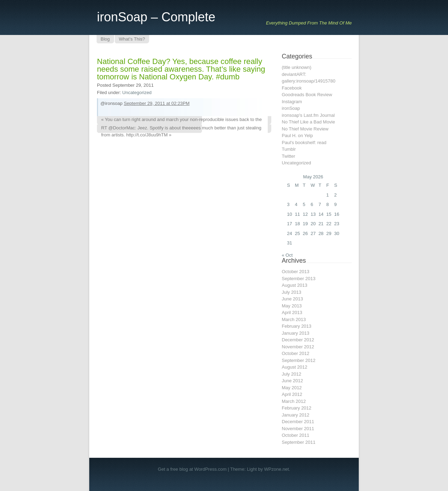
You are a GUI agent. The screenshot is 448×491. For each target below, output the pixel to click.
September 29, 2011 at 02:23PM (157, 103)
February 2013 (297, 326)
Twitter (288, 156)
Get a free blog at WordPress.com (192, 469)
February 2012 (297, 408)
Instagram (292, 102)
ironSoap (291, 108)
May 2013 (292, 306)
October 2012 (296, 353)
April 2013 (292, 312)
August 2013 (295, 285)
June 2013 (292, 299)
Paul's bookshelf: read (304, 143)
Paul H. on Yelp (297, 136)
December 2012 (298, 340)
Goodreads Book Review (307, 95)
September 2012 (299, 360)
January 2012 (296, 415)
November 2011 (298, 429)
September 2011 (299, 442)
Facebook (292, 88)
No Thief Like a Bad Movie (308, 122)
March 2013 (294, 319)
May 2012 (292, 388)
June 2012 (292, 381)
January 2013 (296, 333)
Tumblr (289, 149)
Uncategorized (137, 92)
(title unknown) (297, 67)
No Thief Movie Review (305, 129)
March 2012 (294, 401)
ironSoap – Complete (156, 17)
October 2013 (296, 272)
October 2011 (296, 435)
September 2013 (299, 279)
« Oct (287, 255)
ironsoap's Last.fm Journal (308, 115)
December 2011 (298, 422)
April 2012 (292, 394)
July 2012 (292, 374)
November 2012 (298, 347)
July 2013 (292, 292)
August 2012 (295, 367)
